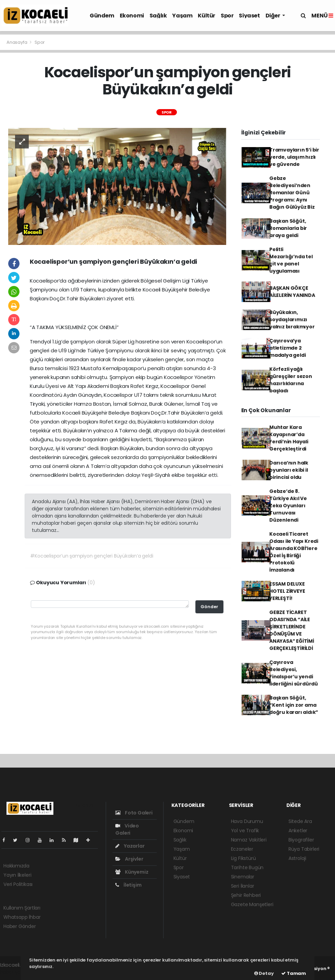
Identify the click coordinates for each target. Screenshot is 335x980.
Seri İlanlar (243, 886)
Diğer (273, 16)
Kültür (207, 16)
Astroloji (297, 858)
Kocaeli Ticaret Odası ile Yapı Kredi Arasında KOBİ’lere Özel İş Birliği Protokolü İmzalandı (294, 552)
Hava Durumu (247, 821)
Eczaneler (242, 849)
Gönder (209, 607)
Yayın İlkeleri (17, 875)
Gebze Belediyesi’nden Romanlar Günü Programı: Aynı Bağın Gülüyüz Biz (292, 193)
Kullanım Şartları (22, 908)
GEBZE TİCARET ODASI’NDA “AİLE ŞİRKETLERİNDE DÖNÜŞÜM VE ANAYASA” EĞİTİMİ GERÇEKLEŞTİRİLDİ (292, 630)
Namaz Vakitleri (249, 840)
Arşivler (129, 859)
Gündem (102, 16)
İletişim (128, 885)
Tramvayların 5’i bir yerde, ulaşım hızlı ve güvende (294, 157)
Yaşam (182, 16)
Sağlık (158, 16)
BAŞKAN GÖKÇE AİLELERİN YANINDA (292, 292)
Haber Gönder (20, 926)
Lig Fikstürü (243, 858)
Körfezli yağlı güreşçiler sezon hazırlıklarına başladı (291, 380)
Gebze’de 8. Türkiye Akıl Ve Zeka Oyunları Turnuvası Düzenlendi (288, 506)
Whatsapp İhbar (22, 917)
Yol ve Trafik (245, 831)
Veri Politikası (18, 884)
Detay (264, 973)
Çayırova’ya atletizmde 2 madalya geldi (288, 348)
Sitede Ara (300, 821)
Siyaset (249, 16)
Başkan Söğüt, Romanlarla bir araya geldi (288, 228)
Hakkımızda (16, 866)
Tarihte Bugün (247, 867)
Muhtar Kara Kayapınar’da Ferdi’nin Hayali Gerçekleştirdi (289, 438)
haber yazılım (16, 972)
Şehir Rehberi (246, 895)
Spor (227, 16)
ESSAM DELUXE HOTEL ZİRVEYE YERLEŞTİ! (287, 591)
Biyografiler (301, 840)
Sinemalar (243, 877)
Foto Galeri (134, 813)
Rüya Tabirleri (304, 849)
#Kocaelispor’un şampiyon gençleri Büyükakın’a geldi (92, 556)
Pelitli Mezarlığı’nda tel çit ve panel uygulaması (291, 260)
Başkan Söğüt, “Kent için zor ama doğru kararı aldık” (294, 705)
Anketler (298, 831)
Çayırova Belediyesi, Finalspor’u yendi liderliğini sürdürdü (294, 673)
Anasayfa (17, 42)
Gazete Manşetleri (252, 904)
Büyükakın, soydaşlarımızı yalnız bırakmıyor (292, 319)
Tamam (294, 973)
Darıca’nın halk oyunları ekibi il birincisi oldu (289, 470)
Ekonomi (132, 16)
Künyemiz (132, 872)
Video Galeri (127, 829)
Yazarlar (130, 846)
